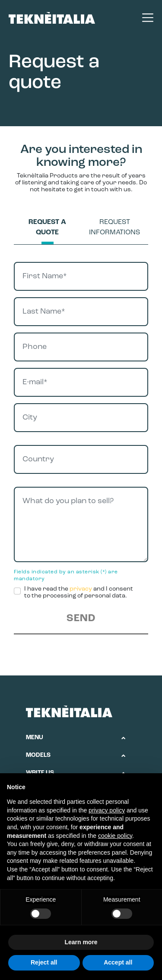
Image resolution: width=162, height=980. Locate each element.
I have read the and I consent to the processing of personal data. (79, 593)
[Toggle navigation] (143, 18)
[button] (76, 738)
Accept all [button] (118, 962)
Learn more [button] (81, 942)
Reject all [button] (44, 962)
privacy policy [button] (107, 810)
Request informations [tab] (114, 227)
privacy (81, 589)
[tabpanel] (81, 448)
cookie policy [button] (115, 836)
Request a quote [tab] (47, 227)
